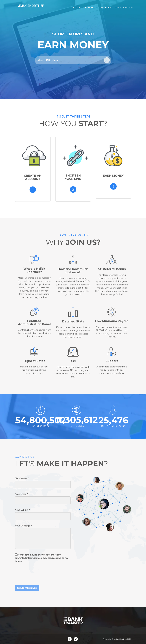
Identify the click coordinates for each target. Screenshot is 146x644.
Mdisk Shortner (33, 8)
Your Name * (22, 478)
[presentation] (40, 574)
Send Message (27, 588)
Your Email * (22, 494)
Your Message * (23, 526)
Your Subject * (23, 510)
